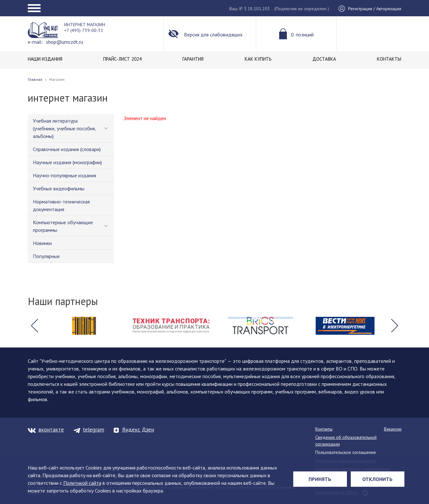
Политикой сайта (82, 483)
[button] (34, 326)
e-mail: (35, 42)
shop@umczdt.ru (65, 42)
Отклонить (377, 479)
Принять (320, 479)
